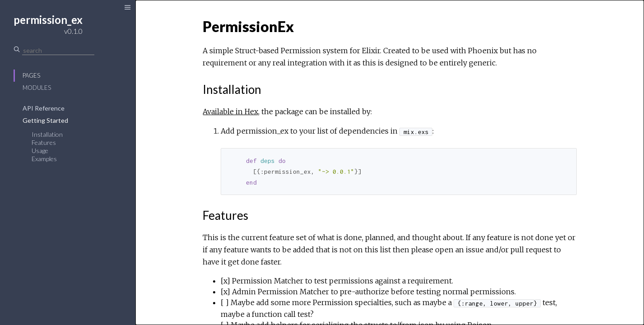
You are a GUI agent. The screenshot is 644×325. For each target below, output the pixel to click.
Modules (37, 88)
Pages (31, 75)
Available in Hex (230, 111)
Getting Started (45, 120)
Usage (40, 151)
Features (44, 142)
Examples (44, 159)
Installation (47, 134)
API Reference (44, 108)
